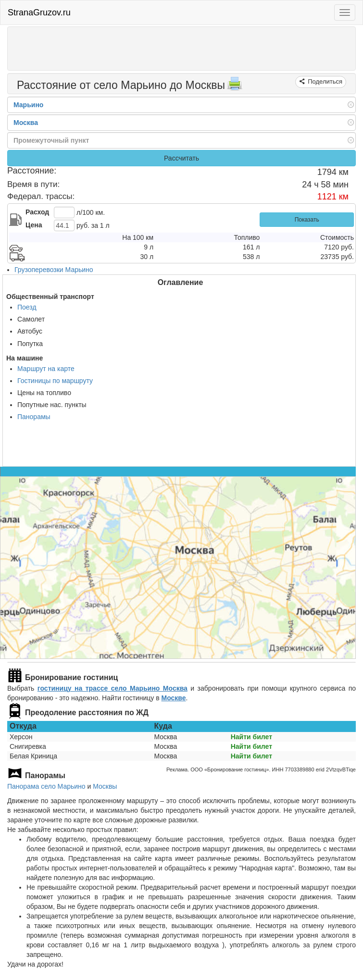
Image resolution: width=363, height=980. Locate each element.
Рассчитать (181, 158)
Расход (37, 212)
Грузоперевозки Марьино (54, 270)
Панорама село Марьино (46, 786)
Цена (34, 225)
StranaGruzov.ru (39, 12)
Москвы (105, 786)
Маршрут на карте (46, 369)
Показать (307, 220)
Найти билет (251, 737)
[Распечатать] (235, 87)
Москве (173, 698)
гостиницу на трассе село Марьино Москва (113, 688)
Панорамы (34, 417)
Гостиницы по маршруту (55, 381)
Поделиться (324, 81)
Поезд (27, 307)
